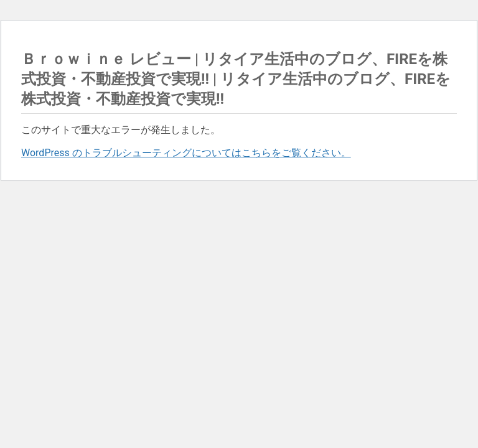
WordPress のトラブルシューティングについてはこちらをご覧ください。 (186, 153)
